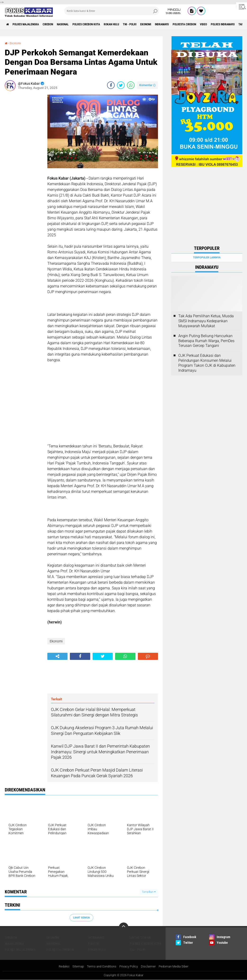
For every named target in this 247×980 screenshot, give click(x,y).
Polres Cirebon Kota (105, 24)
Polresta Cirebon (226, 24)
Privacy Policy (129, 967)
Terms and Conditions (100, 967)
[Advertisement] (24, 166)
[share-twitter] (121, 85)
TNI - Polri (158, 24)
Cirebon (58, 24)
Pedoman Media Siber (177, 967)
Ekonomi (178, 24)
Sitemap (75, 967)
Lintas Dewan (140, 937)
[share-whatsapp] (131, 85)
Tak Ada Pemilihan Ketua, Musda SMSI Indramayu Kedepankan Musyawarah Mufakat (206, 321)
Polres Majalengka (31, 24)
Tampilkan (149, 892)
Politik (93, 944)
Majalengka (14, 944)
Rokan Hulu (136, 24)
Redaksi (60, 967)
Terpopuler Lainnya (207, 258)
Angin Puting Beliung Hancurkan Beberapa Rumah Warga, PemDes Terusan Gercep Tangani (206, 341)
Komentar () (147, 85)
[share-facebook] (111, 85)
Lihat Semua (81, 917)
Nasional (77, 24)
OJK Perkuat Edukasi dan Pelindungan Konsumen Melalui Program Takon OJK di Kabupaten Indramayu (207, 363)
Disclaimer (150, 967)
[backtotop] (124, 927)
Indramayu (198, 24)
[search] (112, 11)
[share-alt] (57, 656)
